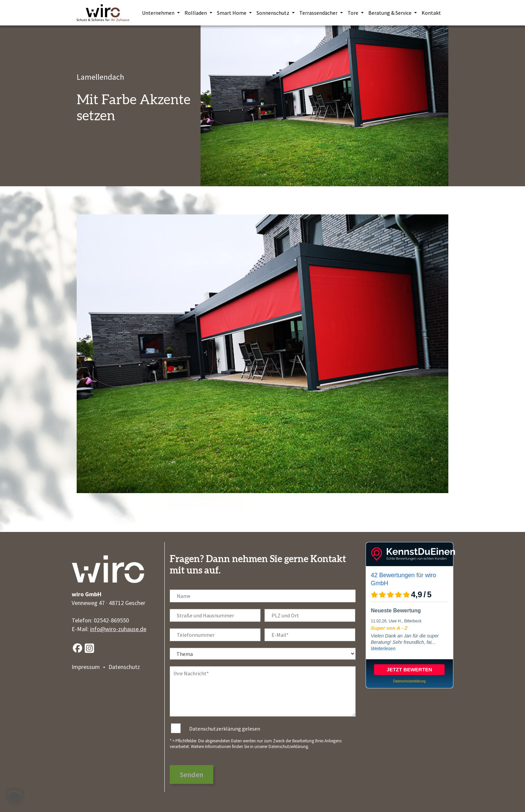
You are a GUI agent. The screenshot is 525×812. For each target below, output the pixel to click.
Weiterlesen (383, 649)
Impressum (86, 667)
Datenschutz (124, 667)
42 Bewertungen (393, 575)
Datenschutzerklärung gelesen (225, 729)
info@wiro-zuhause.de (118, 629)
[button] (15, 797)
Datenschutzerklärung (288, 747)
